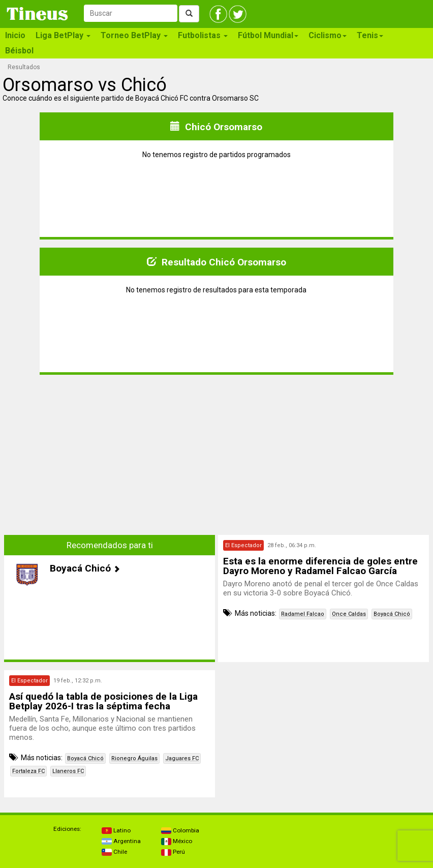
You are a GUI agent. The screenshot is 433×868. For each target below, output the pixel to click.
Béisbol (19, 51)
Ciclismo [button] (328, 35)
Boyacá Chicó (392, 614)
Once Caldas (349, 614)
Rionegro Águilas (134, 758)
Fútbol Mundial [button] (268, 35)
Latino (116, 830)
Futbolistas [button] (203, 35)
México (177, 841)
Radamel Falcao (303, 614)
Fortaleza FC (28, 771)
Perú (173, 852)
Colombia (180, 830)
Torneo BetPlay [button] (134, 35)
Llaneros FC (68, 771)
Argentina (121, 841)
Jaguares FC (182, 758)
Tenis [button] (370, 35)
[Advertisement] (110, 454)
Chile (114, 852)
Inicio (15, 35)
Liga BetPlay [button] (63, 35)
